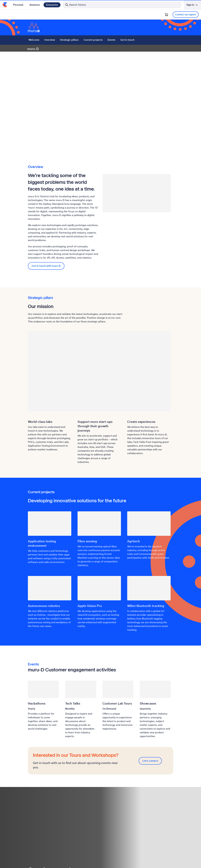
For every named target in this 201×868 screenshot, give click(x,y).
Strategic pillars (69, 40)
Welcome (34, 40)
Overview (50, 40)
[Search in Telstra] (122, 5)
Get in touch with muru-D (46, 266)
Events (111, 40)
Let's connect (150, 761)
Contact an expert (186, 14)
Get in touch (127, 40)
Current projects (93, 40)
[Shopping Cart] (166, 15)
